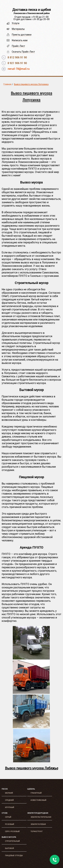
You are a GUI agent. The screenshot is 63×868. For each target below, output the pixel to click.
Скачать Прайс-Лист (23, 52)
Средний (9, 800)
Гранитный (36, 793)
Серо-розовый (12, 831)
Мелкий (9, 793)
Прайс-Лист (18, 46)
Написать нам (20, 40)
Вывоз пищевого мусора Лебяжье (32, 768)
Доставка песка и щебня (32, 10)
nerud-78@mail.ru (19, 69)
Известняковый (38, 800)
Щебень (31, 789)
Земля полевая (38, 824)
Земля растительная (41, 817)
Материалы (18, 29)
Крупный (10, 807)
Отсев (5, 813)
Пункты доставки (22, 35)
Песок (5, 789)
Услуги (16, 23)
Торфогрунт (37, 831)
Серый (8, 817)
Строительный (12, 841)
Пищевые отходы (14, 856)
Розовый (10, 824)
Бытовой (9, 848)
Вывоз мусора (9, 837)
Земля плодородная (38, 813)
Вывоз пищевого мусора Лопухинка (31, 84)
